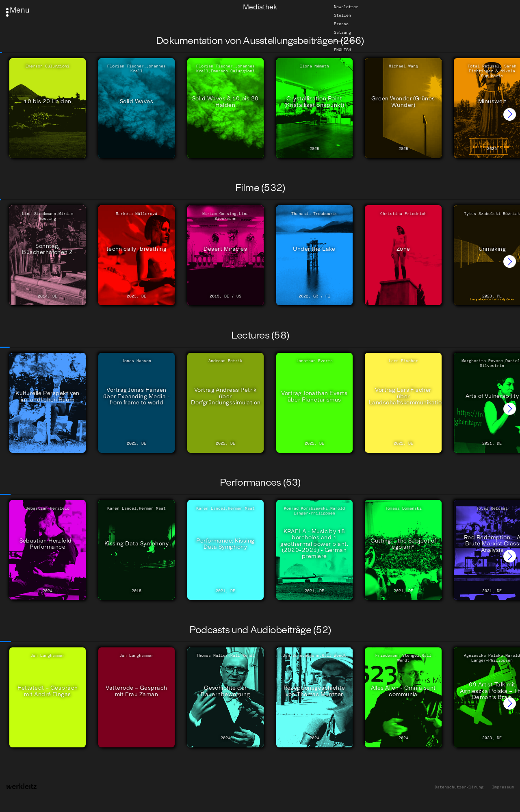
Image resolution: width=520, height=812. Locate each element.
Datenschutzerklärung (459, 787)
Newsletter (346, 7)
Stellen (342, 15)
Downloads (345, 41)
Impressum (503, 787)
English (342, 50)
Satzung (342, 33)
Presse (341, 24)
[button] (510, 114)
